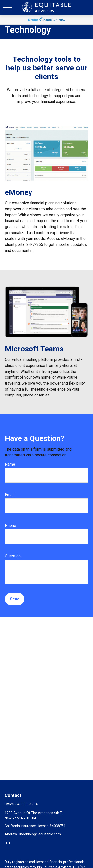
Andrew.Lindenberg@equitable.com (33, 834)
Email (10, 495)
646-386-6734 (27, 804)
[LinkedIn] (8, 842)
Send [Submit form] (15, 599)
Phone (11, 525)
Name (10, 464)
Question (13, 556)
